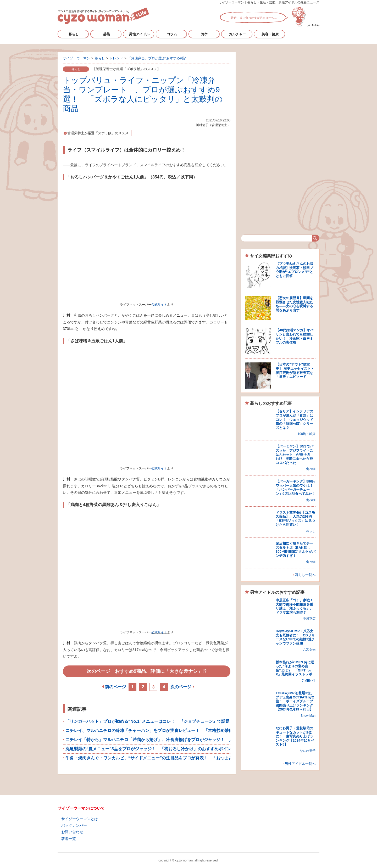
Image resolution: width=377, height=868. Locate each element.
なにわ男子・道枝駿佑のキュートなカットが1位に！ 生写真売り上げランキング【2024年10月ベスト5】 (295, 736)
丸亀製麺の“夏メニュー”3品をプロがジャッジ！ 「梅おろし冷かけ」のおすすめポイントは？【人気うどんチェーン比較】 (182, 749)
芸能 (107, 34)
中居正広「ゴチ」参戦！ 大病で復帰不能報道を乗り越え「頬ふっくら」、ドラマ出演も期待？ (296, 606)
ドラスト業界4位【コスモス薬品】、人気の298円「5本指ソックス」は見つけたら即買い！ (295, 519)
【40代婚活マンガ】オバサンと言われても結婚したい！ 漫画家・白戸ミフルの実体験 (295, 336)
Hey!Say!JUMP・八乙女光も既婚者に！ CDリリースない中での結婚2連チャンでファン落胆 (295, 637)
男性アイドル (139, 34)
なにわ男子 (308, 751)
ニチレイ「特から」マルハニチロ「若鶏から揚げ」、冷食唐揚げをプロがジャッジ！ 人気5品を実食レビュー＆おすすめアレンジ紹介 (192, 740)
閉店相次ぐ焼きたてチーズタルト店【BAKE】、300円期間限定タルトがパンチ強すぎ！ (296, 550)
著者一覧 (69, 839)
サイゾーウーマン (103, 16)
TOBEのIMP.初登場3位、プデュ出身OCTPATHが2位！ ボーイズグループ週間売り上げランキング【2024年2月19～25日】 (295, 701)
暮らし (74, 34)
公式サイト (159, 305)
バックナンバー (74, 825)
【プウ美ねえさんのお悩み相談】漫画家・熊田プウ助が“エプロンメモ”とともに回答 (294, 270)
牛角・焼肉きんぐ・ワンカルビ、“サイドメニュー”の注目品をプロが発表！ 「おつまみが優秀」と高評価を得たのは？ (179, 758)
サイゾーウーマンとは (80, 819)
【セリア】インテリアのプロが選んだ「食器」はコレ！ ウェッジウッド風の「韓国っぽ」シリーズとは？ (294, 419)
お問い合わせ (72, 832)
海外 (205, 34)
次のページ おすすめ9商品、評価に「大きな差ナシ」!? (147, 671)
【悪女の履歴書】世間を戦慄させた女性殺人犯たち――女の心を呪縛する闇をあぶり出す (294, 304)
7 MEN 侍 (309, 681)
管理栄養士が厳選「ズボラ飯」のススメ (98, 133)
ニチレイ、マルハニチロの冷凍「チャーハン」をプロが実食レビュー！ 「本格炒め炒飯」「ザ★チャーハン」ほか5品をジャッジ (188, 730)
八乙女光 (309, 650)
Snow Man (308, 716)
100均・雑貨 (307, 434)
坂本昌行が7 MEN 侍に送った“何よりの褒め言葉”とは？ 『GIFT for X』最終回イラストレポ (295, 668)
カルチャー (237, 34)
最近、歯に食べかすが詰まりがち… (254, 18)
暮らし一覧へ (305, 575)
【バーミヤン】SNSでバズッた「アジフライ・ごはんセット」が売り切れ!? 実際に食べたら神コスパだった (295, 454)
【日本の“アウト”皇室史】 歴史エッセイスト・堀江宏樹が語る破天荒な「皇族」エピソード (295, 371)
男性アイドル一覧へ (300, 764)
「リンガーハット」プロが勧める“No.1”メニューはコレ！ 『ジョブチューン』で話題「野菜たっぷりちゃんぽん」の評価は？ (185, 721)
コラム (172, 34)
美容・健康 (270, 34)
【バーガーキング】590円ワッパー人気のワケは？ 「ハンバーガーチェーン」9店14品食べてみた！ (296, 488)
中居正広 (309, 619)
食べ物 (311, 469)
